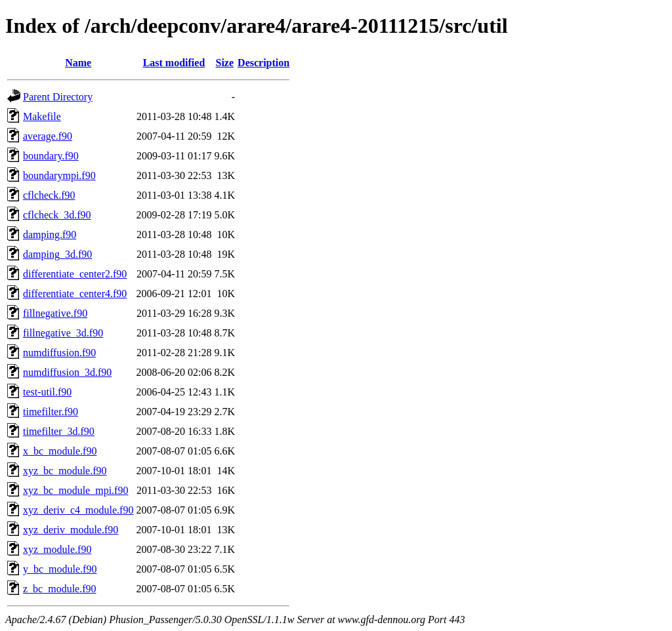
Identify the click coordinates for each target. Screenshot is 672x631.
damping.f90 (50, 234)
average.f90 (48, 136)
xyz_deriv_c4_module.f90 (78, 510)
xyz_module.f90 (57, 549)
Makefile (42, 116)
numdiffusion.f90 (59, 353)
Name (78, 63)
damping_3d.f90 (57, 254)
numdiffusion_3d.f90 (67, 372)
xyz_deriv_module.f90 (71, 530)
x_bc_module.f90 (60, 451)
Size (225, 63)
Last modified (174, 63)
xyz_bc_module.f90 (65, 471)
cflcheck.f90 (49, 195)
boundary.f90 (51, 156)
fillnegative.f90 (55, 313)
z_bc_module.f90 (60, 589)
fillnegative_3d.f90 (63, 333)
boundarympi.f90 (59, 175)
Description (263, 63)
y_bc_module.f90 (60, 569)
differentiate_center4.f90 (75, 294)
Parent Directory (58, 97)
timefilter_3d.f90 (59, 431)
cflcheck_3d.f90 (57, 215)
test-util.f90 (47, 392)
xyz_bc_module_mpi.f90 (75, 490)
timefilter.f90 (51, 412)
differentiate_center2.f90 (75, 274)
